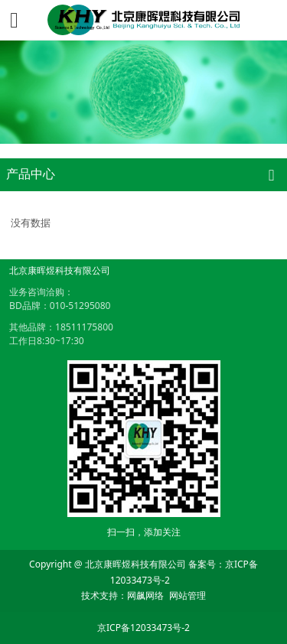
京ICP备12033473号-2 (143, 628)
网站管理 (188, 595)
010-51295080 (80, 306)
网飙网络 (145, 595)
